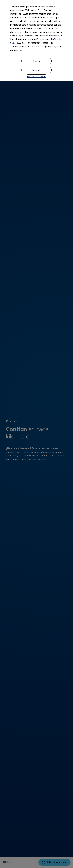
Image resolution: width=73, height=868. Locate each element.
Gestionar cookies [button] (36, 76)
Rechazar (36, 70)
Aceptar (37, 61)
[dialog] (36, 434)
